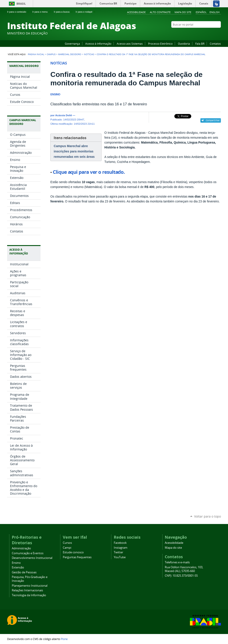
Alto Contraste (160, 12)
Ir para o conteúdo (18, 12)
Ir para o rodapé (86, 12)
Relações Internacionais (27, 590)
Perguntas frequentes (77, 557)
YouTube (202, 33)
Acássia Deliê (64, 115)
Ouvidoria (184, 44)
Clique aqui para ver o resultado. (89, 172)
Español (201, 12)
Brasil (21, 4)
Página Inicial (36, 54)
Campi (67, 548)
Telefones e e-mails (177, 562)
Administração (21, 548)
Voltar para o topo (208, 516)
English (215, 12)
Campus (51, 54)
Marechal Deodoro (70, 54)
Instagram (208, 33)
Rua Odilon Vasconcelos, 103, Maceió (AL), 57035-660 (184, 569)
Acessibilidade (136, 12)
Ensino (16, 563)
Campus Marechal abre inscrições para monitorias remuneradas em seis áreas (74, 151)
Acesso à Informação (98, 44)
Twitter (213, 33)
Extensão (18, 567)
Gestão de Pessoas (24, 572)
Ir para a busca (64, 12)
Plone (64, 639)
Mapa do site (183, 12)
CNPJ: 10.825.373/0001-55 (181, 576)
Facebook (196, 33)
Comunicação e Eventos (28, 553)
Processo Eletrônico (160, 44)
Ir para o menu (42, 12)
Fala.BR (200, 44)
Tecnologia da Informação (29, 595)
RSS (219, 33)
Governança (72, 44)
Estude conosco (73, 552)
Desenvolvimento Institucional (32, 558)
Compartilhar (213, 120)
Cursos (67, 543)
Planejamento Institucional (30, 586)
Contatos (215, 44)
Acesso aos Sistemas (130, 44)
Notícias (89, 54)
